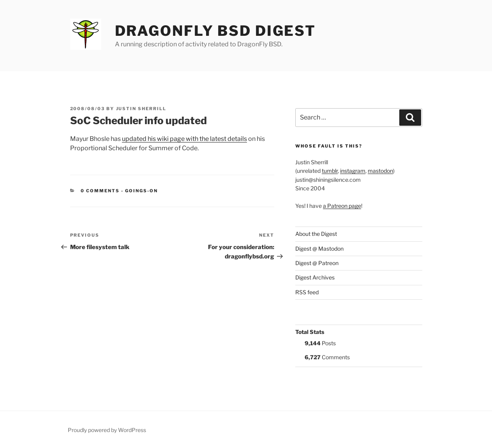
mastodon (380, 171)
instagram (353, 171)
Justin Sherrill (141, 109)
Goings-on (141, 191)
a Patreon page (342, 206)
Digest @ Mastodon (319, 249)
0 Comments (100, 191)
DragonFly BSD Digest (216, 31)
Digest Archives (315, 277)
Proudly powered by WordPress (107, 430)
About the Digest (316, 234)
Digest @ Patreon (317, 263)
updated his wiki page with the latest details (184, 139)
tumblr (330, 171)
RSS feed (307, 292)
